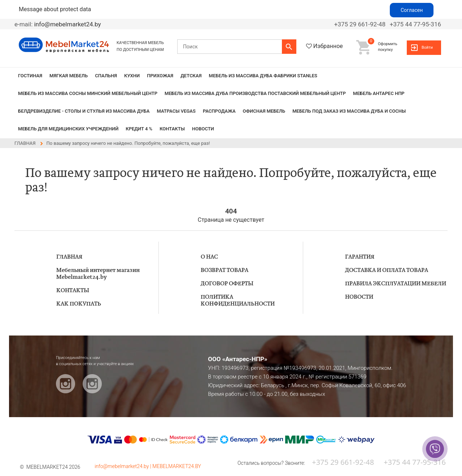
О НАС (209, 257)
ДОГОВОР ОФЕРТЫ (227, 284)
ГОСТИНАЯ (30, 76)
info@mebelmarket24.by (67, 24)
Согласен (412, 10)
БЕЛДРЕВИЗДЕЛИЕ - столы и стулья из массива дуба (84, 111)
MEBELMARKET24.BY (177, 466)
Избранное (328, 46)
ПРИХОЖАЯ (160, 76)
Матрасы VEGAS (176, 111)
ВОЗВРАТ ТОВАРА (225, 270)
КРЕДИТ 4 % (139, 129)
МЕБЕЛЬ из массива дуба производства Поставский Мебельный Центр (255, 93)
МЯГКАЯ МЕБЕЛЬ (69, 76)
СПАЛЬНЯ (106, 76)
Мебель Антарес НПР (379, 93)
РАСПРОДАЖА (219, 111)
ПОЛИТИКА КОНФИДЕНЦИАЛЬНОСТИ (238, 300)
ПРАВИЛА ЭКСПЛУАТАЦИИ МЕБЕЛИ (396, 284)
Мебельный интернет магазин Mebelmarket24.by (98, 274)
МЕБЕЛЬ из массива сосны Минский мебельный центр (88, 93)
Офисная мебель (264, 111)
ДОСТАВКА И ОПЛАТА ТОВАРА (387, 270)
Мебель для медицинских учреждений (68, 129)
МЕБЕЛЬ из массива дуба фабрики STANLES (263, 76)
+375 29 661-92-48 (360, 24)
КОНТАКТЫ (172, 129)
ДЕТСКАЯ (191, 76)
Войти (427, 47)
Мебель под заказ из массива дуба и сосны (349, 111)
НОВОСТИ (203, 129)
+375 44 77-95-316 (415, 24)
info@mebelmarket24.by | (123, 466)
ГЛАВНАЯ (69, 257)
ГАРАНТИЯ (360, 257)
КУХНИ (132, 76)
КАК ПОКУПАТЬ (79, 304)
